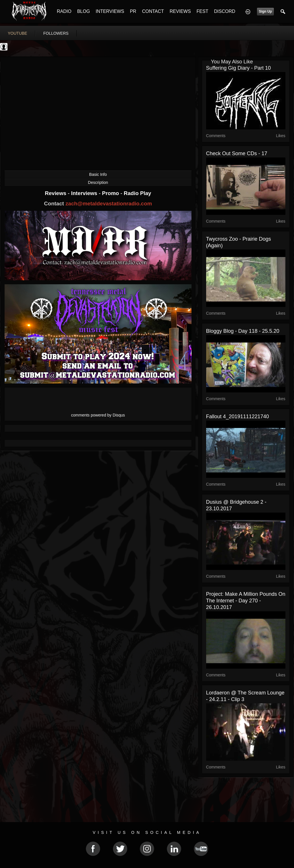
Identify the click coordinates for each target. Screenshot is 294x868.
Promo (111, 193)
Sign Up (265, 11)
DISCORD (225, 11)
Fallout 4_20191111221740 (238, 417)
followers (56, 33)
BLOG (84, 11)
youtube (18, 33)
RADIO (64, 11)
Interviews (85, 193)
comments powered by (98, 415)
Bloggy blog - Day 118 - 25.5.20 (243, 331)
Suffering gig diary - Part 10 (239, 68)
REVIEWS (180, 11)
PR (133, 11)
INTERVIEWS (110, 11)
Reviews (56, 193)
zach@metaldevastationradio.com (109, 204)
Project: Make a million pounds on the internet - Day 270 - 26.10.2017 (246, 601)
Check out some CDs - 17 (237, 153)
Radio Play (137, 193)
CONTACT (153, 11)
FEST (203, 11)
